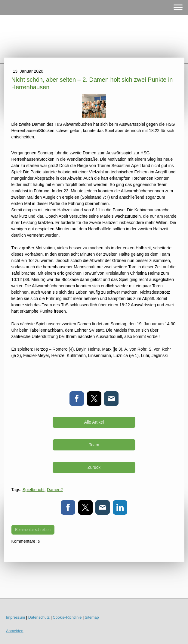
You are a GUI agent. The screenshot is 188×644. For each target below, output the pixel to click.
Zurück (94, 467)
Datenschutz (39, 617)
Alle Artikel (94, 422)
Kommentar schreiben (33, 530)
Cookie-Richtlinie (67, 617)
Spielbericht (34, 490)
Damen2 (55, 490)
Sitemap (92, 617)
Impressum (15, 617)
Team (94, 445)
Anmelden (15, 631)
